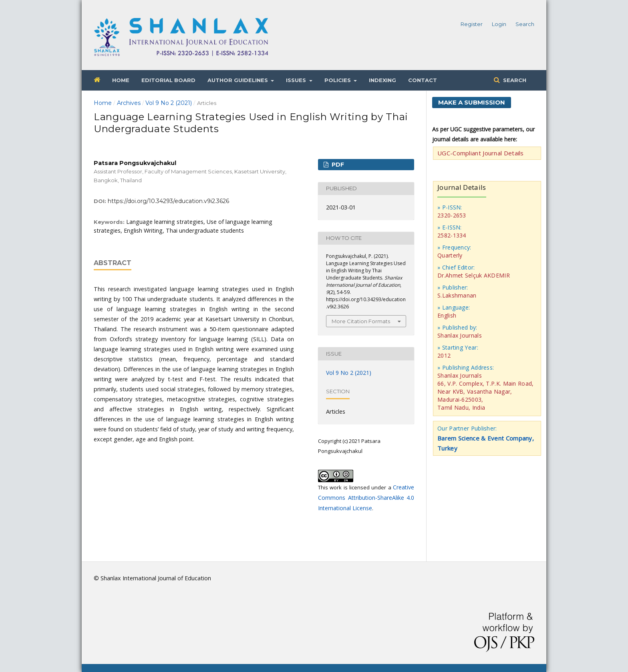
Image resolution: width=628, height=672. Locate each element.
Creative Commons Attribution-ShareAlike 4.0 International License (366, 498)
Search (514, 80)
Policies (338, 80)
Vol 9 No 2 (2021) (169, 103)
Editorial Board (168, 80)
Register (472, 24)
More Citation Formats (361, 321)
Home (121, 80)
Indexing (382, 80)
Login (499, 24)
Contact (423, 80)
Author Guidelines (239, 80)
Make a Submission (472, 102)
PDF (337, 165)
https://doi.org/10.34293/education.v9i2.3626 (168, 201)
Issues (297, 80)
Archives (129, 103)
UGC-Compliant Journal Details (481, 153)
